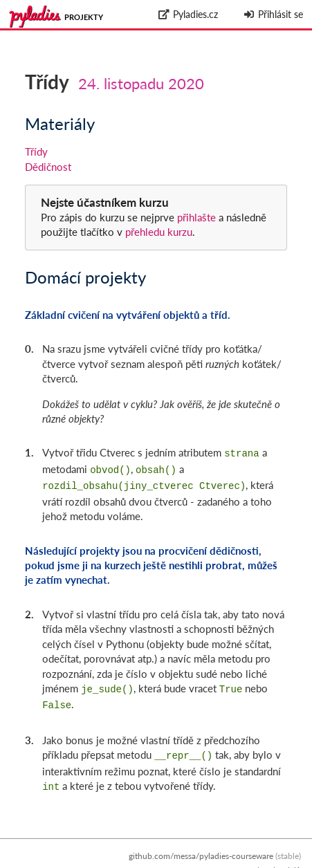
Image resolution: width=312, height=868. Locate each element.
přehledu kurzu (157, 232)
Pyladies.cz (189, 14)
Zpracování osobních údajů (251, 861)
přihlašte (196, 217)
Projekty (84, 17)
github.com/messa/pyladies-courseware (201, 846)
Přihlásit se (273, 14)
